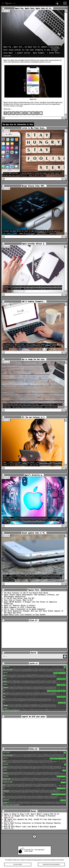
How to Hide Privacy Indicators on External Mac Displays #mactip (32, 823)
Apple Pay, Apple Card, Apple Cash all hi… (33, 8)
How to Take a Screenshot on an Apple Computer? (25, 609)
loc (35, 691)
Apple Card (14, 60)
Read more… (7, 109)
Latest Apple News (39, 850)
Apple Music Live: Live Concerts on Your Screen (25, 614)
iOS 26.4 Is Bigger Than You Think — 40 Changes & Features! (30, 816)
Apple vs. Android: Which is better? (20, 605)
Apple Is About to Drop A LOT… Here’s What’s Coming (26, 814)
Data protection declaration (51, 865)
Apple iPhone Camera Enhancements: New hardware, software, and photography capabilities (31, 596)
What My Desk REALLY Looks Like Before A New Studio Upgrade (30, 827)
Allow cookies (18, 865)
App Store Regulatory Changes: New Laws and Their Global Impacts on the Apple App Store (34, 612)
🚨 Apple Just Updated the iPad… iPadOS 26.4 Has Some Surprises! (33, 819)
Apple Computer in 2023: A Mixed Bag (20, 607)
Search (65, 656)
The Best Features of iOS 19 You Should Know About (26, 593)
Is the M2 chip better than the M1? (19, 598)
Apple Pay (46, 102)
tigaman (31, 851)
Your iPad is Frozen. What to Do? (18, 600)
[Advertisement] (34, 635)
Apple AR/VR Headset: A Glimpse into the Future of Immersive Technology (30, 603)
